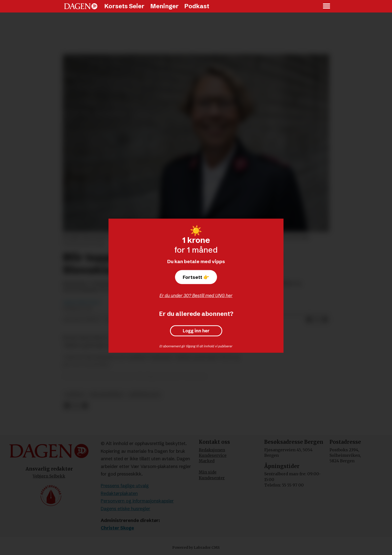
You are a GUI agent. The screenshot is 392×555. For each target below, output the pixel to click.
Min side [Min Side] (208, 472)
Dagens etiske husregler (125, 509)
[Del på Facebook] (309, 320)
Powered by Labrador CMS (196, 548)
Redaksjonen (212, 450)
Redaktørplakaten (119, 493)
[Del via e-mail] (325, 320)
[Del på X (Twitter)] (317, 320)
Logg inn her (196, 331)
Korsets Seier (124, 6)
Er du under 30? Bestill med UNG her (196, 295)
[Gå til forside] (81, 6)
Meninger (164, 6)
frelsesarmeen (106, 395)
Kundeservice (213, 455)
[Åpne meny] (327, 6)
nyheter (75, 395)
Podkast (197, 6)
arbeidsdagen (144, 395)
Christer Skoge (117, 528)
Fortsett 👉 (196, 277)
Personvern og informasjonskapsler (137, 501)
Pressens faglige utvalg (125, 486)
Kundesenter (212, 478)
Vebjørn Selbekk (49, 476)
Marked (207, 461)
